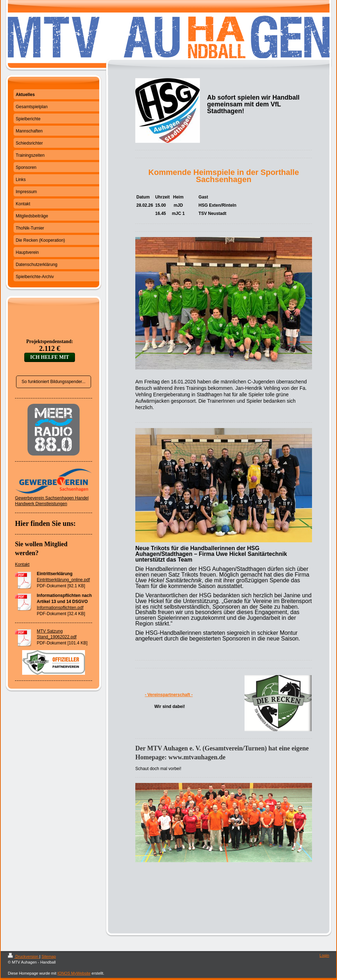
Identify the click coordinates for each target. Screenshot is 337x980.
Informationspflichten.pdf (60, 608)
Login (324, 955)
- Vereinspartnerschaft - (169, 695)
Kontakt (22, 564)
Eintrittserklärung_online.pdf (63, 580)
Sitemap (49, 956)
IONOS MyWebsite (74, 973)
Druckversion (24, 956)
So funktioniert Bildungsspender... (54, 382)
